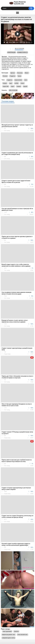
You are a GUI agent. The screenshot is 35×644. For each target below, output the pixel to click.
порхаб (25, 86)
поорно (5, 83)
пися (26, 80)
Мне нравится (10, 49)
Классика (20, 73)
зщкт (11, 83)
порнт (13, 86)
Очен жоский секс (23, 635)
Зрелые (13, 73)
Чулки (19, 76)
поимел (19, 86)
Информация (11, 52)
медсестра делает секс (9, 635)
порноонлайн (18, 80)
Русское (5, 76)
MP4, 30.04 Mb (13, 90)
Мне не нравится (13, 49)
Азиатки (16, 631)
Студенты (13, 76)
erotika (16, 83)
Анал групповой (7, 631)
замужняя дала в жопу (8, 638)
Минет (27, 73)
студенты (10, 80)
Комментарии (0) (22, 52)
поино (22, 83)
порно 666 (6, 86)
